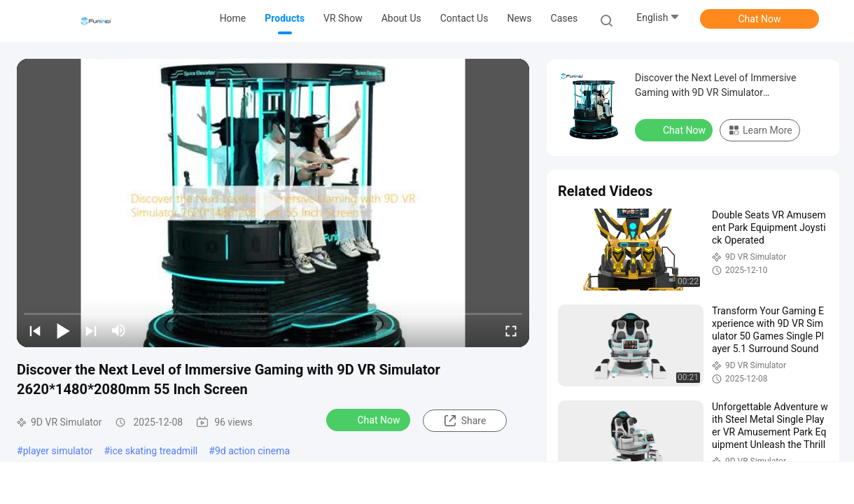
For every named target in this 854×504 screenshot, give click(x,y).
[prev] (35, 330)
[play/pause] (63, 330)
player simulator (58, 451)
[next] (91, 330)
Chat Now (760, 19)
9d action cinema (252, 451)
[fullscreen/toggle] (511, 330)
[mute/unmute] (119, 330)
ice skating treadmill (154, 451)
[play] (273, 203)
